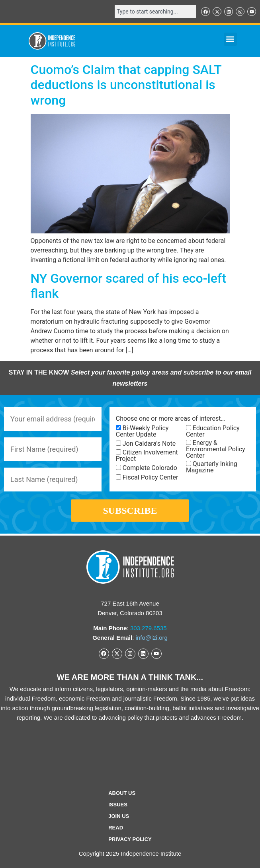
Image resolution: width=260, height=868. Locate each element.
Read (116, 828)
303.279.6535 (149, 628)
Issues (118, 805)
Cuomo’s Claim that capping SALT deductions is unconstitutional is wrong (126, 85)
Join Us (119, 816)
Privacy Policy (130, 839)
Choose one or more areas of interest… (170, 419)
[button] (230, 39)
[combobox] (155, 12)
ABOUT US (122, 793)
